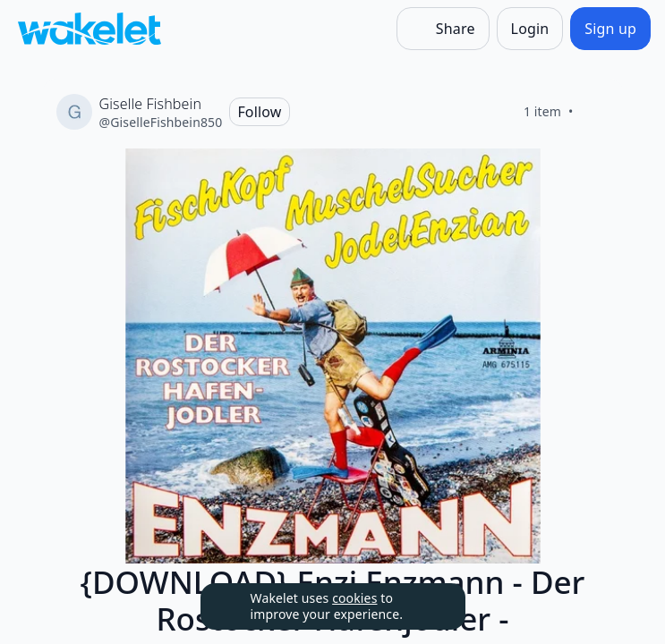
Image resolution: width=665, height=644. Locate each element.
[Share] (443, 29)
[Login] (530, 29)
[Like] (595, 112)
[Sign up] (610, 29)
